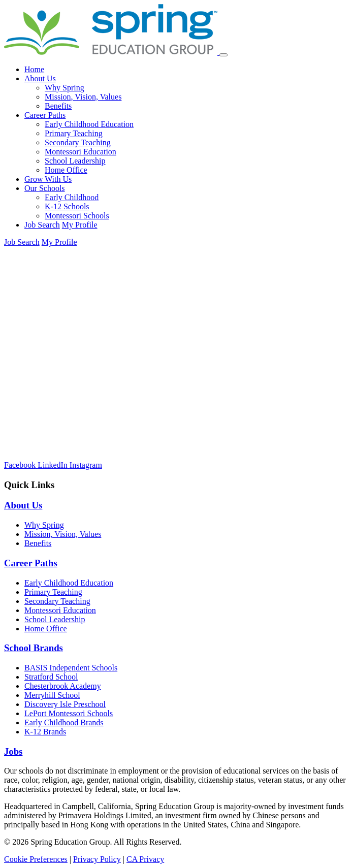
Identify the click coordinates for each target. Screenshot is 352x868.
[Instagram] (86, 465)
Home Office (66, 170)
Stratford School (51, 677)
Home (34, 69)
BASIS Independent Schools (71, 668)
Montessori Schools (77, 216)
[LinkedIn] (54, 465)
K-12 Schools (67, 206)
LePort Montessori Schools (69, 713)
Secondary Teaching (78, 142)
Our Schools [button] (45, 188)
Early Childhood (72, 197)
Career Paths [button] (45, 115)
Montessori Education (81, 152)
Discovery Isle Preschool (65, 704)
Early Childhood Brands (64, 722)
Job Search (42, 225)
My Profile (80, 225)
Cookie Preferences (36, 859)
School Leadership (75, 161)
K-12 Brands (45, 732)
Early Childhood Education (89, 124)
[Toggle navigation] (223, 55)
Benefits (58, 106)
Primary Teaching (74, 133)
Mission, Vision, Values (83, 97)
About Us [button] (40, 78)
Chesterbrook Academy (63, 686)
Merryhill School (52, 695)
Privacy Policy (97, 859)
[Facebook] (21, 465)
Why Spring (65, 88)
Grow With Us (48, 179)
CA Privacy (145, 859)
